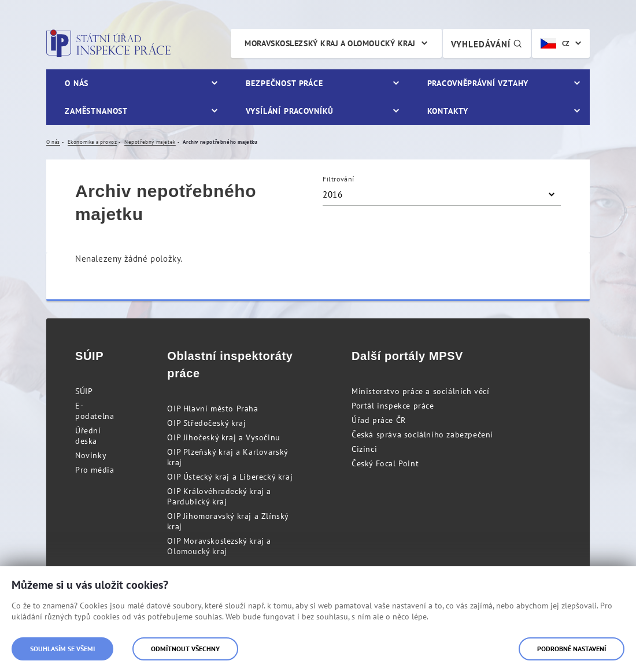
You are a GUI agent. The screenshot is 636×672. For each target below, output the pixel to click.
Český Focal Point (385, 463)
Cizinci (364, 449)
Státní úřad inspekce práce (108, 43)
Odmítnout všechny (185, 649)
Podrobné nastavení (572, 649)
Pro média (95, 470)
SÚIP (84, 391)
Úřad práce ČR (379, 420)
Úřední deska (88, 436)
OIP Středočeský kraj (206, 423)
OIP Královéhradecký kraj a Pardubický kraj (219, 496)
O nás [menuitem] (77, 83)
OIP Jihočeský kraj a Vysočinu (223, 437)
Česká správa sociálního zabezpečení (422, 435)
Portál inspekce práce (393, 406)
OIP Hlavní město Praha (212, 409)
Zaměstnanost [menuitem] (96, 111)
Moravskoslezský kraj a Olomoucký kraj (330, 43)
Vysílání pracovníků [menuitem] (290, 111)
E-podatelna (95, 411)
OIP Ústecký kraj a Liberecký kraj (230, 477)
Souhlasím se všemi (62, 649)
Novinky (91, 455)
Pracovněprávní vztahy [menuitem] (478, 83)
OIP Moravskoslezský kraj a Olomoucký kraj (219, 546)
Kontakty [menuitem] (448, 111)
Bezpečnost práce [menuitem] (284, 83)
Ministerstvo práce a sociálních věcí (421, 391)
